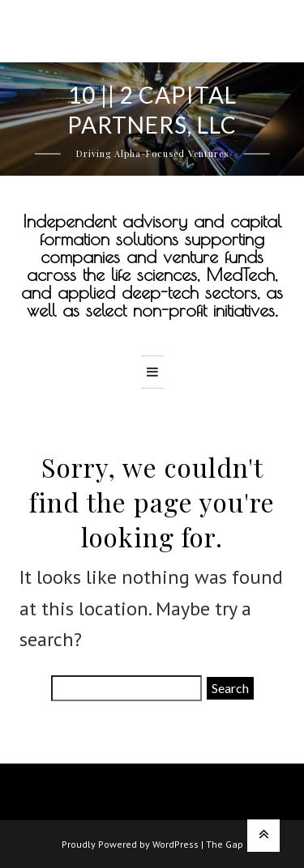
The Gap (225, 844)
